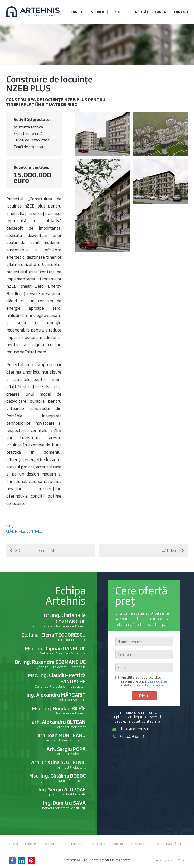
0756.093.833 (128, 736)
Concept (78, 12)
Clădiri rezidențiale (24, 531)
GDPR (155, 844)
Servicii (97, 12)
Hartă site (175, 844)
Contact (181, 12)
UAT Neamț (173, 550)
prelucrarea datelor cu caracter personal (144, 683)
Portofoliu (119, 12)
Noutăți (142, 12)
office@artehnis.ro (131, 729)
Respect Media (176, 860)
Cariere (162, 12)
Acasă (13, 844)
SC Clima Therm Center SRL (34, 550)
